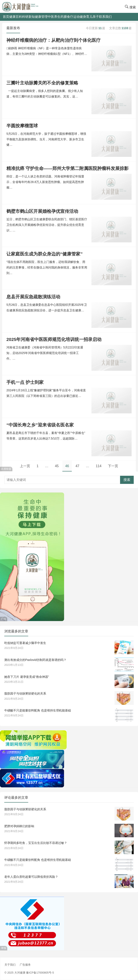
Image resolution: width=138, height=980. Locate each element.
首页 (6, 17)
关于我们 (10, 965)
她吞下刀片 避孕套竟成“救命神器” (27, 677)
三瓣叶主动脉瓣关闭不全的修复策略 (42, 83)
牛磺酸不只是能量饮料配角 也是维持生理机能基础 (38, 710)
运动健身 (80, 17)
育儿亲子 (92, 17)
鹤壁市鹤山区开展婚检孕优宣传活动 (42, 211)
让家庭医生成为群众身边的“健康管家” (45, 254)
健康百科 (16, 17)
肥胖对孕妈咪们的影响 (19, 826)
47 (77, 466)
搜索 (127, 480)
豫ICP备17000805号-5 (40, 973)
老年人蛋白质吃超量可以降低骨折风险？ (31, 877)
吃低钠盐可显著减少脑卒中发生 (25, 643)
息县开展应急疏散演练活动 (33, 297)
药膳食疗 (67, 17)
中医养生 (54, 17)
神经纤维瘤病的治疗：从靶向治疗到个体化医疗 (54, 40)
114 (99, 466)
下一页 (113, 466)
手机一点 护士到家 (25, 382)
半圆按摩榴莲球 (22, 126)
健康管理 (41, 17)
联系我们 (105, 17)
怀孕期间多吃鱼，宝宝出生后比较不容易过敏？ (36, 843)
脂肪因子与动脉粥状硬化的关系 (25, 693)
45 (57, 466)
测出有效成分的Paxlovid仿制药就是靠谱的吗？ (35, 660)
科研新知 (28, 17)
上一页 (25, 466)
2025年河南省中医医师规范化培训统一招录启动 (54, 339)
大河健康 (20, 973)
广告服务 (25, 965)
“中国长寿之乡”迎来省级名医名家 (40, 425)
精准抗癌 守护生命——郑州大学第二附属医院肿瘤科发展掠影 (68, 168)
